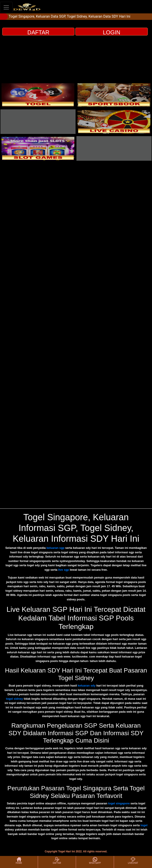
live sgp (63, 570)
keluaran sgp (55, 548)
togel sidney (15, 699)
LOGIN (112, 32)
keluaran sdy (87, 686)
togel (144, 825)
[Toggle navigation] (6, 7)
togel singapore (119, 803)
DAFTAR (38, 32)
